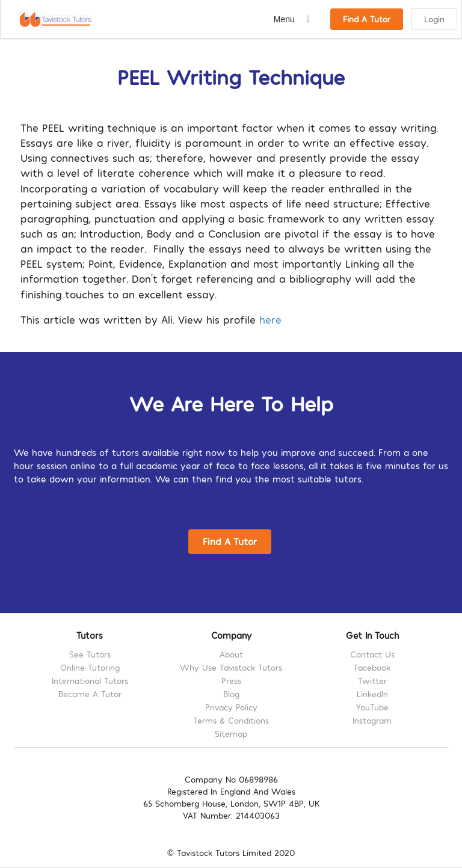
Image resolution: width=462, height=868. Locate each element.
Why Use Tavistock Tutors (231, 667)
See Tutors (90, 654)
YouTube (372, 707)
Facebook (372, 667)
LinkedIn (372, 694)
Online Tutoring (90, 667)
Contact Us (372, 654)
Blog (231, 694)
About (231, 654)
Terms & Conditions (231, 720)
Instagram (372, 720)
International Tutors (90, 681)
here (270, 319)
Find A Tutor (367, 19)
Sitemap (231, 734)
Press (231, 681)
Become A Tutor (90, 694)
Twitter (372, 681)
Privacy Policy (231, 707)
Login (434, 19)
